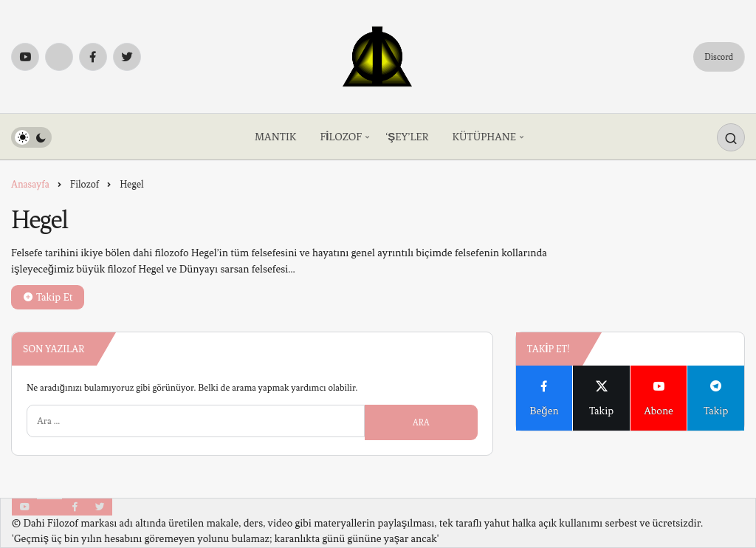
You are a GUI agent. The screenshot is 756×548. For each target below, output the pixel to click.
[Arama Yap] (731, 137)
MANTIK (275, 137)
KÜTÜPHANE (484, 137)
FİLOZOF (341, 137)
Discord (719, 57)
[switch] (31, 137)
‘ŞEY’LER (407, 137)
